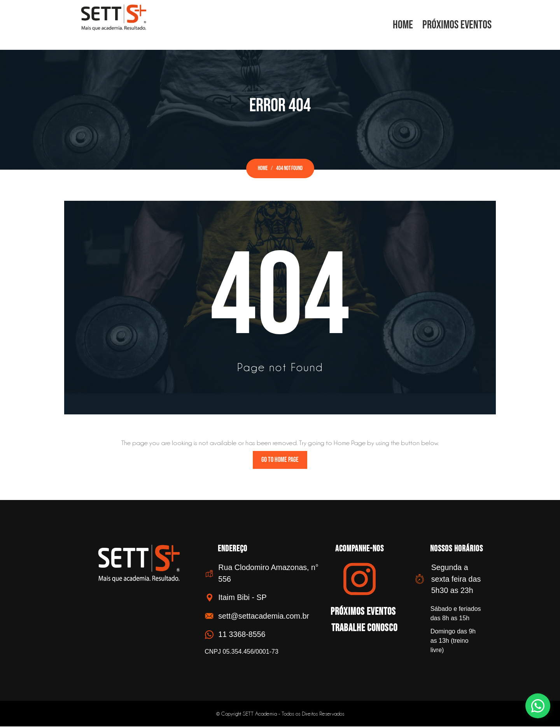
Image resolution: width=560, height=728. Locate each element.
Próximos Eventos (457, 25)
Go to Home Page (280, 461)
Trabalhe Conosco (360, 628)
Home (403, 25)
